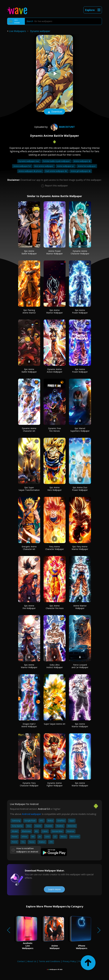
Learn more (54, 889)
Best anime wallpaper (44, 166)
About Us (32, 961)
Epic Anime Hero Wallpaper (54, 489)
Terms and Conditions (49, 961)
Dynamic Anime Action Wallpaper (55, 371)
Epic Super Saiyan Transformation (29, 489)
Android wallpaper (32, 814)
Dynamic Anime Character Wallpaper (80, 252)
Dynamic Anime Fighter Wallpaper (55, 784)
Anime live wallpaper (87, 166)
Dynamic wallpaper (40, 31)
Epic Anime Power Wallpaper (80, 311)
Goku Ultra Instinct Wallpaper (55, 666)
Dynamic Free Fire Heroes (54, 430)
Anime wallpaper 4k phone (30, 171)
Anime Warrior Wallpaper (80, 607)
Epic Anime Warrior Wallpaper (54, 311)
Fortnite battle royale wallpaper (57, 161)
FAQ (80, 961)
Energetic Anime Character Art (29, 548)
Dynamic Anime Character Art (29, 430)
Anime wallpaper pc (66, 166)
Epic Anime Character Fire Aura (55, 607)
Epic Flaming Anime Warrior (29, 311)
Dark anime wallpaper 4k (56, 171)
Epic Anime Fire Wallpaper (29, 607)
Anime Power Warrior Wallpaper (54, 252)
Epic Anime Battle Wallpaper (29, 252)
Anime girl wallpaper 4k (81, 171)
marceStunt (62, 127)
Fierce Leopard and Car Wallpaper (80, 666)
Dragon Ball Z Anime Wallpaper (29, 725)
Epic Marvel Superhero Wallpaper (80, 430)
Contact (21, 961)
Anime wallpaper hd (22, 166)
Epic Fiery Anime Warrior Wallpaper (80, 548)
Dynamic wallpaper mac (29, 161)
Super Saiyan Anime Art (55, 724)
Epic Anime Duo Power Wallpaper (80, 489)
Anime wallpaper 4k (82, 161)
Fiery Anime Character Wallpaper (55, 548)
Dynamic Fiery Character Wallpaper (29, 784)
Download (54, 112)
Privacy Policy (69, 961)
